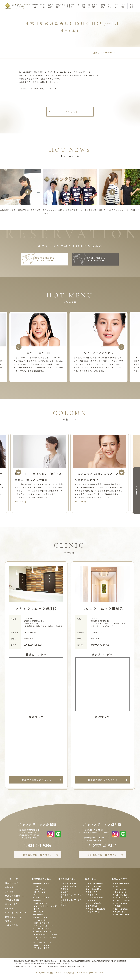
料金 (89, 6)
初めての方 (51, 6)
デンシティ (39, 915)
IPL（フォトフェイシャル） (46, 906)
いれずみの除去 (94, 889)
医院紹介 (103, 6)
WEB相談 (136, 491)
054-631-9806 (33, 645)
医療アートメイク (42, 945)
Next (112, 192)
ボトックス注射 (41, 917)
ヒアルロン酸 (40, 920)
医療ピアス (93, 895)
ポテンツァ (39, 912)
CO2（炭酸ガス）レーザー (46, 934)
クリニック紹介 (13, 900)
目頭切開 (65, 889)
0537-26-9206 (100, 645)
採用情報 (132, 6)
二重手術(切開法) (69, 886)
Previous (28, 192)
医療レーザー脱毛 (42, 883)
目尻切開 (65, 892)
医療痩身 (38, 900)
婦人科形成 (93, 906)
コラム (116, 6)
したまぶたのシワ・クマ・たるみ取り (72, 901)
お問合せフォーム (14, 917)
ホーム (45, 6)
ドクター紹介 (96, 6)
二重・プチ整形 (121, 895)
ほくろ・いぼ (40, 892)
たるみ (37, 895)
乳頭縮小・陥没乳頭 (96, 909)
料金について (11, 883)
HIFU (37, 909)
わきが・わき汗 (94, 912)
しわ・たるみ (40, 889)
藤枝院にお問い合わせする (38, 855)
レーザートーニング (43, 929)
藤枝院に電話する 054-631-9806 (45, 259)
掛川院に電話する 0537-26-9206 (96, 259)
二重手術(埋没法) (69, 883)
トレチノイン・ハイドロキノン (46, 938)
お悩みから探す (61, 6)
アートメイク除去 (42, 948)
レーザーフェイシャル (44, 931)
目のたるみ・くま (122, 898)
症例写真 (83, 6)
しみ (36, 886)
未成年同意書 (11, 925)
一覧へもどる (71, 112)
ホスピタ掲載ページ (15, 896)
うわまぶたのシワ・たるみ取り (72, 896)
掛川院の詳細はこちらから (103, 780)
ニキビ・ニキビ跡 (42, 898)
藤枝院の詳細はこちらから (37, 780)
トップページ (11, 879)
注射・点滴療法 (41, 903)
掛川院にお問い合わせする (103, 855)
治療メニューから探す (73, 6)
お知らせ (110, 6)
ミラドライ (93, 892)
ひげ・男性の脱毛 (42, 923)
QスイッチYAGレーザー (45, 926)
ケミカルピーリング (43, 942)
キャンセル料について (16, 913)
